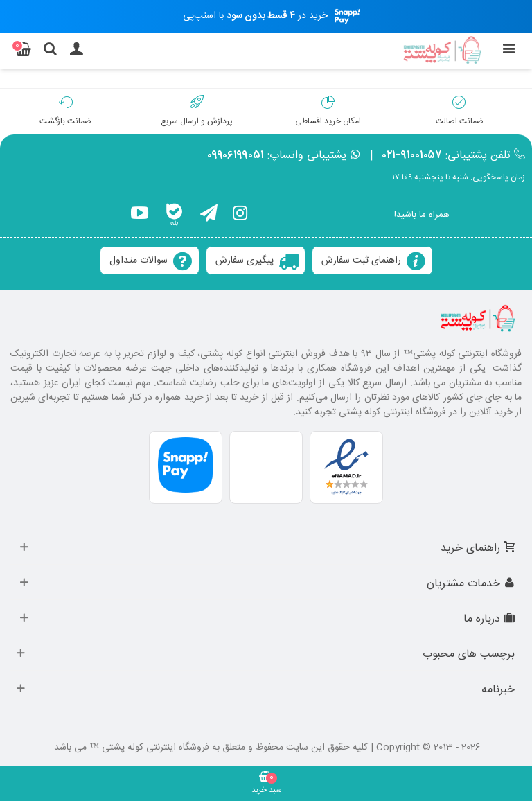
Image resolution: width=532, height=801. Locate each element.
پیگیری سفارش (245, 261)
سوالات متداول (139, 261)
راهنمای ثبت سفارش (361, 261)
